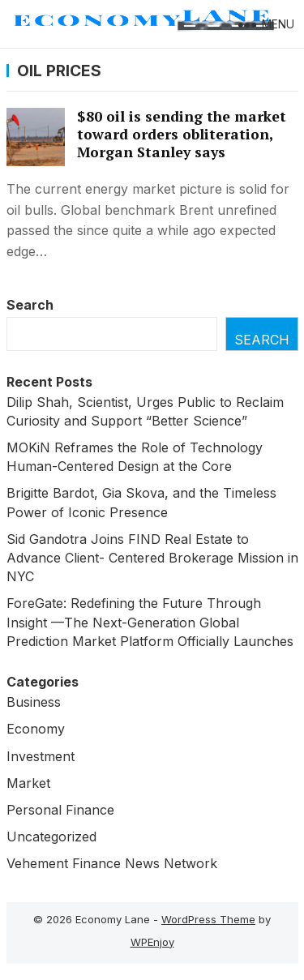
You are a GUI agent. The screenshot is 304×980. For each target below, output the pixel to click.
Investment (41, 756)
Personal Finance (60, 810)
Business (34, 702)
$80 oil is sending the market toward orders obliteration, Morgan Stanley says (182, 134)
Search (30, 305)
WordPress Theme (208, 919)
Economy (36, 729)
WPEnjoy (152, 942)
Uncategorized (51, 837)
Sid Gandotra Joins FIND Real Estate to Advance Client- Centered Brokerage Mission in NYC (152, 558)
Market (28, 783)
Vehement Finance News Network (112, 863)
